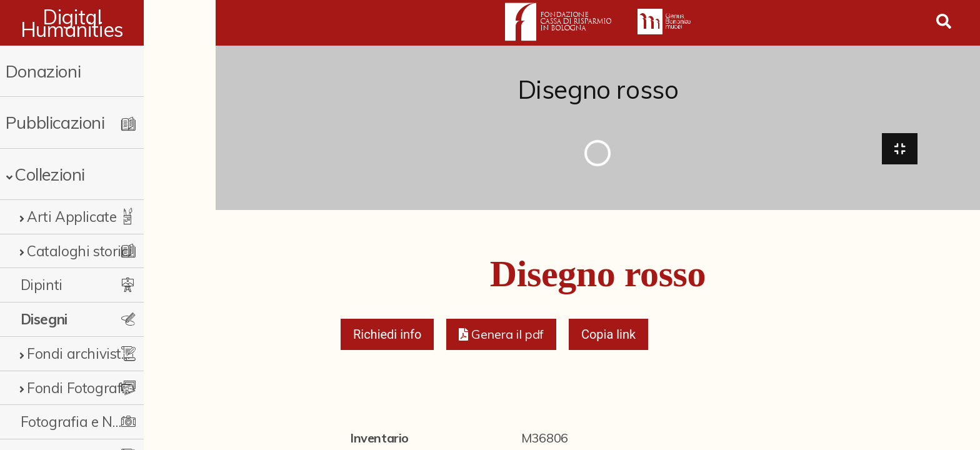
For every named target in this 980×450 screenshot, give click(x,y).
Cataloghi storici (79, 251)
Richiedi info (387, 339)
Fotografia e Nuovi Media (102, 422)
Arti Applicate (72, 217)
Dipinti (42, 285)
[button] (501, 339)
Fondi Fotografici (81, 388)
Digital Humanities (108, 23)
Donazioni (43, 71)
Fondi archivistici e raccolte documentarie (111, 353)
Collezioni (50, 174)
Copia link (608, 339)
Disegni (44, 319)
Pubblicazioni (55, 122)
